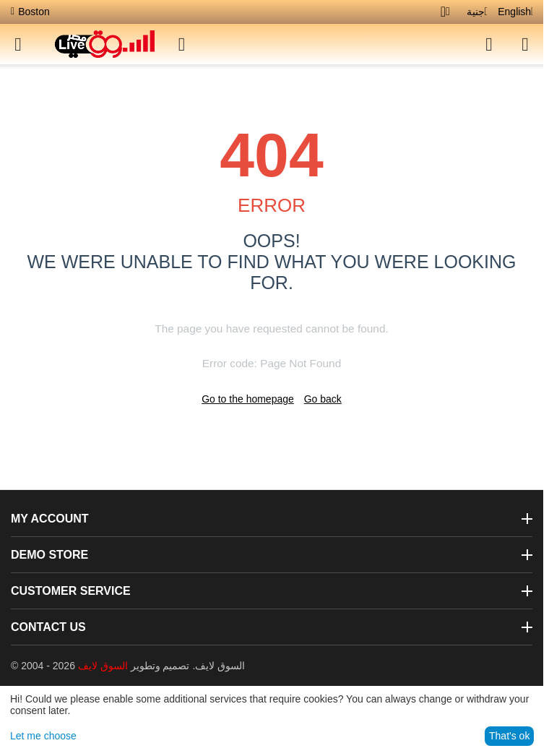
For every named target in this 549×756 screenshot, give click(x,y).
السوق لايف (103, 666)
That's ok (509, 736)
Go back (323, 399)
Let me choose (43, 736)
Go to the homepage (248, 399)
